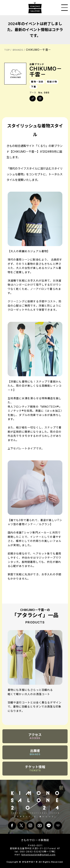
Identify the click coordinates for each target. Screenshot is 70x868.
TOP (7, 50)
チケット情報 (35, 768)
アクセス (35, 736)
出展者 (35, 752)
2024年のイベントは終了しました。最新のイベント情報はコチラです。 (35, 30)
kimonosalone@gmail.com (38, 855)
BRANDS (18, 50)
